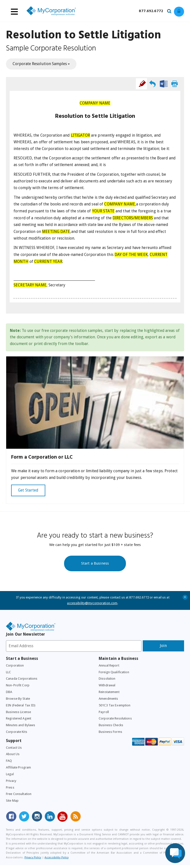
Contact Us (14, 750)
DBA (9, 694)
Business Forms (111, 734)
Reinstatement (109, 694)
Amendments (108, 700)
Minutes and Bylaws (21, 727)
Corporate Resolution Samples (41, 64)
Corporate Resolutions (116, 721)
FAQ (9, 764)
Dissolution (107, 680)
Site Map (13, 804)
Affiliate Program (19, 770)
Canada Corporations (22, 680)
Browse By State (18, 700)
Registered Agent (19, 721)
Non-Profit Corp (18, 687)
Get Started (28, 491)
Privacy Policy (33, 860)
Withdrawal (107, 687)
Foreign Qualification (115, 673)
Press (10, 790)
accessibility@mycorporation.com (92, 604)
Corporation (15, 667)
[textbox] (95, 113)
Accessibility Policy (57, 860)
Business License (19, 714)
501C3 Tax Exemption (115, 707)
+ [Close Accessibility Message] (185, 598)
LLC (9, 673)
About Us (13, 757)
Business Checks (111, 727)
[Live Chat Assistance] (175, 853)
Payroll (104, 714)
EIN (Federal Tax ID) (22, 707)
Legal (10, 777)
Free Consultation (19, 797)
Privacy (12, 784)
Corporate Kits (17, 734)
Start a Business (95, 564)
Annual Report (110, 667)
